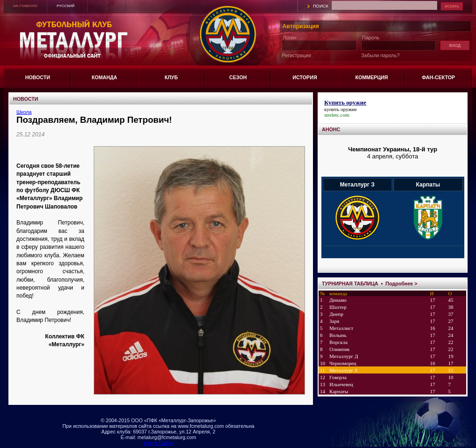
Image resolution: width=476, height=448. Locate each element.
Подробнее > (402, 284)
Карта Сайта (158, 443)
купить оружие (341, 109)
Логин (290, 37)
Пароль (371, 37)
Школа (24, 112)
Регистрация (297, 55)
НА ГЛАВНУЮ (25, 6)
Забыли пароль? (380, 55)
